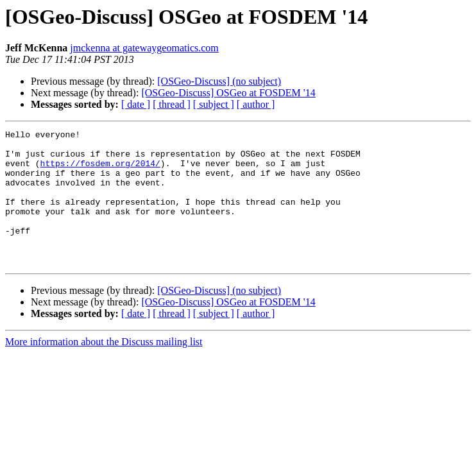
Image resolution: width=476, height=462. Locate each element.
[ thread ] (172, 104)
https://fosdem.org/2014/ (100, 171)
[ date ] (136, 104)
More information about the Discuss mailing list (104, 369)
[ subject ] (214, 104)
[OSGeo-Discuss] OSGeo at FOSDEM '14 (228, 93)
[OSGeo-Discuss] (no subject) (219, 81)
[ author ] (256, 104)
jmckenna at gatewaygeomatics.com (144, 48)
